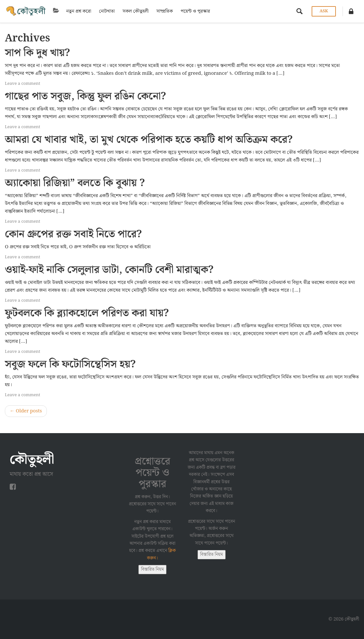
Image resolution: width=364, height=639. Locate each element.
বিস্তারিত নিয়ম (152, 569)
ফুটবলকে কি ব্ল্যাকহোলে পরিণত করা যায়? (87, 313)
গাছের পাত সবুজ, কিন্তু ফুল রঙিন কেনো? (85, 96)
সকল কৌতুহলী (134, 11)
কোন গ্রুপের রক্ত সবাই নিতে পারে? (73, 234)
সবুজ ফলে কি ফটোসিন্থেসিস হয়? (70, 364)
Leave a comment (22, 84)
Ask (324, 11)
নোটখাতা (106, 11)
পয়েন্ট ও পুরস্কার (194, 11)
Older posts (26, 411)
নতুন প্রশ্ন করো (77, 11)
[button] (351, 11)
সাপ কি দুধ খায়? (37, 53)
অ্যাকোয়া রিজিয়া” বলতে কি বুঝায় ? (75, 183)
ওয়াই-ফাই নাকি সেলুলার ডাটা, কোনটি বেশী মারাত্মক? (109, 270)
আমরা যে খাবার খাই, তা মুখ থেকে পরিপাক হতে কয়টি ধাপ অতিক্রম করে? (149, 140)
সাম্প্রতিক (163, 11)
